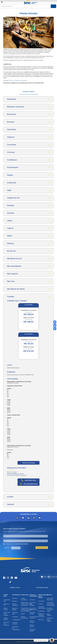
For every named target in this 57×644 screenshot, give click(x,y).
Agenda (15, 598)
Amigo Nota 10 (6, 619)
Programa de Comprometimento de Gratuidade (27, 610)
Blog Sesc (41, 620)
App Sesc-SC (6, 605)
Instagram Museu (33, 630)
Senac (23, 614)
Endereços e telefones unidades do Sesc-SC (41, 614)
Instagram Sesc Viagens (50, 620)
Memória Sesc (15, 613)
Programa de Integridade (16, 628)
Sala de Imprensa (15, 605)
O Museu (32, 600)
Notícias (15, 601)
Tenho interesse (28, 463)
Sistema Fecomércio (24, 617)
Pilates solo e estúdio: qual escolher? (18, 80)
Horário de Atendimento (34, 609)
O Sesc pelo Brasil (24, 599)
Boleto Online (6, 609)
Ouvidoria (41, 601)
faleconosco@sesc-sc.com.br (15, 474)
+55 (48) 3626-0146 (29, 484)
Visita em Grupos (32, 622)
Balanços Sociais (15, 609)
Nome (5, 534)
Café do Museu (32, 626)
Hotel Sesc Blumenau (50, 599)
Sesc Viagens (49, 615)
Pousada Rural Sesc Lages (50, 610)
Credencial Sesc (7, 600)
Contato (41, 604)
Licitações (15, 617)
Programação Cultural (34, 617)
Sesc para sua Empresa (6, 624)
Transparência (16, 620)
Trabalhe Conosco (15, 623)
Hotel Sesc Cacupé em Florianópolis (51, 604)
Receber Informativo (42, 548)
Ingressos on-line (32, 613)
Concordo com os (16, 544)
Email (5, 539)
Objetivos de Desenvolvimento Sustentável (26, 604)
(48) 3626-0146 (29, 480)
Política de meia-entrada (7, 614)
